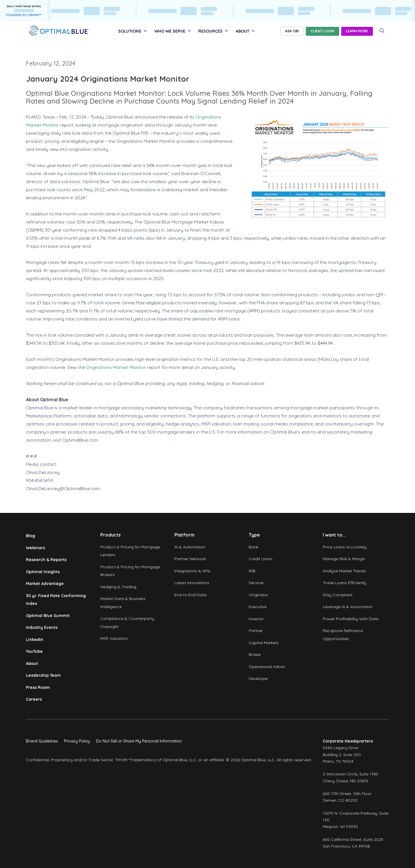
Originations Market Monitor (116, 367)
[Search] (382, 31)
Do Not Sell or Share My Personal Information (139, 741)
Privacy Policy (77, 741)
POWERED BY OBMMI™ (24, 15)
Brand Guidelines (42, 741)
